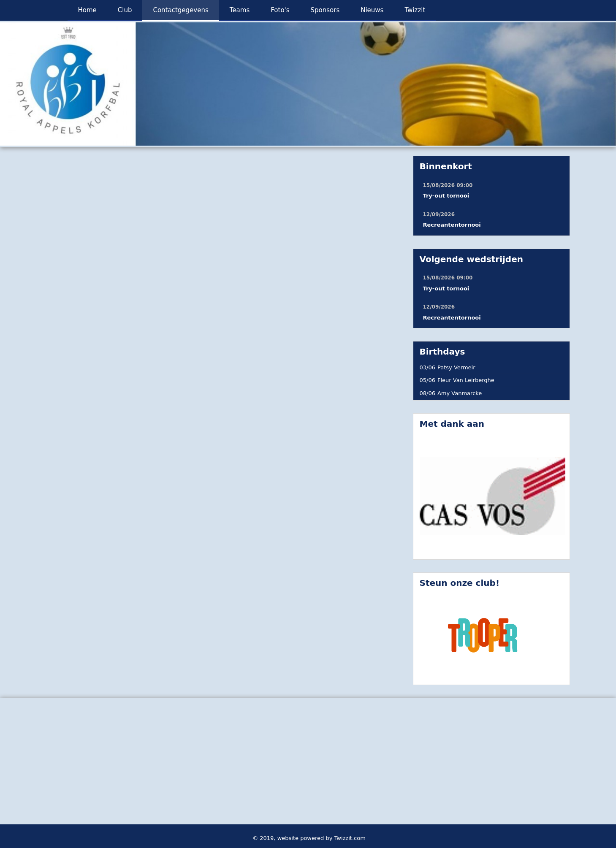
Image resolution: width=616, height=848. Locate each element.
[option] (308, 84)
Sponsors (325, 10)
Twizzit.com (350, 838)
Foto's (280, 10)
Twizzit (415, 10)
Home (87, 10)
